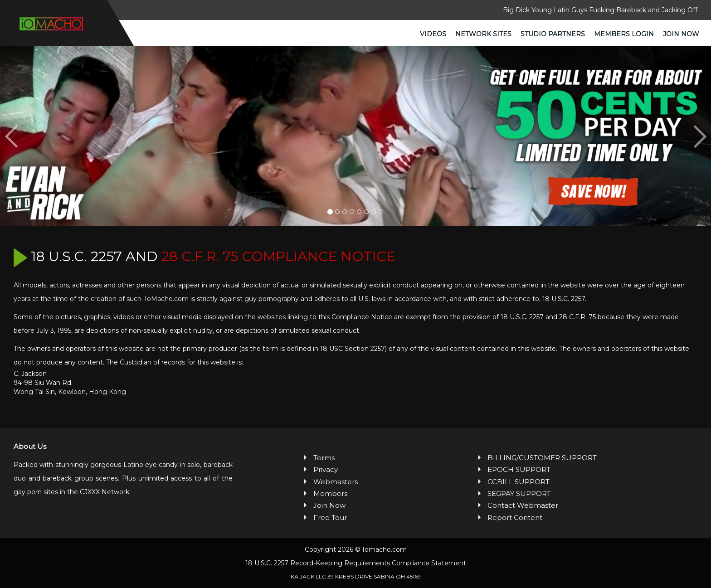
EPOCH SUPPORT (519, 469)
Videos (433, 34)
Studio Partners (553, 34)
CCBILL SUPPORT (519, 482)
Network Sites (483, 34)
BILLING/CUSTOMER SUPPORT (542, 458)
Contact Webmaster (523, 506)
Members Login (624, 34)
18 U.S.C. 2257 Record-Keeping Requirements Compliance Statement (356, 563)
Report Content (515, 518)
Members (330, 493)
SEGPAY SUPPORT (519, 493)
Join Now (681, 34)
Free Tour (330, 518)
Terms (324, 458)
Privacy (326, 469)
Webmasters (336, 482)
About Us (30, 446)
